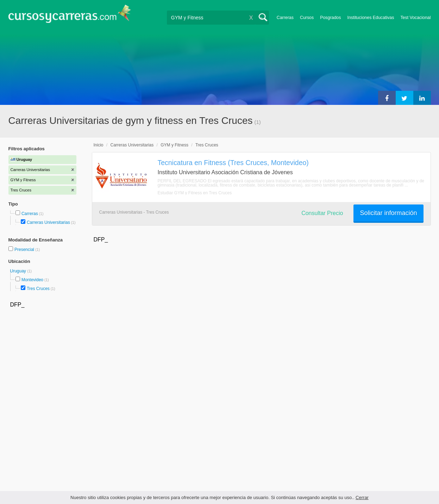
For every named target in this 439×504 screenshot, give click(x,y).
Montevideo (32, 280)
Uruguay (19, 271)
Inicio (99, 145)
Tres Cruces (38, 289)
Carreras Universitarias (48, 222)
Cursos (307, 18)
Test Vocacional (415, 18)
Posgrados (330, 18)
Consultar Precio (322, 213)
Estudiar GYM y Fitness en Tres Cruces (195, 193)
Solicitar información (388, 213)
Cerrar (362, 497)
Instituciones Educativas (371, 18)
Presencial (25, 250)
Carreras (285, 18)
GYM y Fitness (174, 145)
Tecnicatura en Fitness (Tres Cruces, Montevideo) (233, 163)
